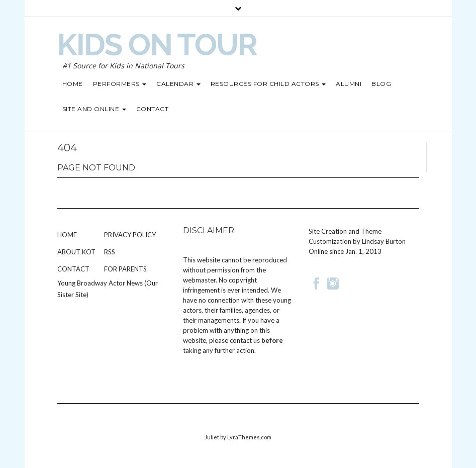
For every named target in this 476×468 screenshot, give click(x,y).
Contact (73, 269)
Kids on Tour (157, 45)
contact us (245, 340)
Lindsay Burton (384, 241)
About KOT (76, 252)
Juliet (212, 437)
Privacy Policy (130, 235)
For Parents (125, 269)
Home (67, 235)
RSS (110, 252)
